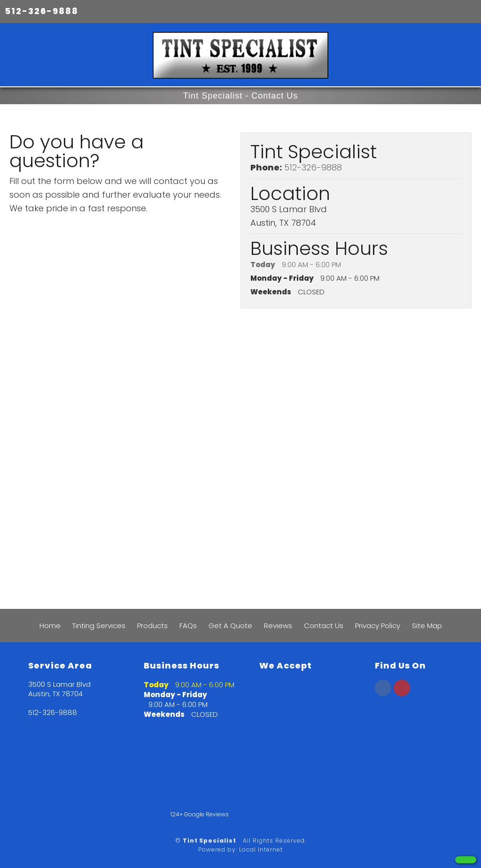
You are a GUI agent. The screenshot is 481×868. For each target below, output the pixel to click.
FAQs (188, 626)
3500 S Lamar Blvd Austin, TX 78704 (59, 689)
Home (50, 626)
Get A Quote (230, 626)
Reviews (278, 626)
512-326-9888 (42, 11)
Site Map (427, 626)
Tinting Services (99, 626)
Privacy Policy (378, 626)
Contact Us (324, 626)
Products (152, 626)
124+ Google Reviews (200, 814)
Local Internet (261, 849)
